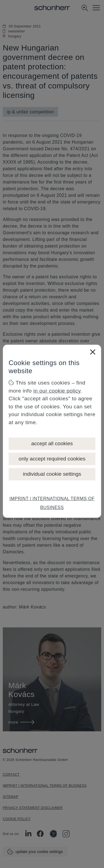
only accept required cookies (52, 459)
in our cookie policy (57, 391)
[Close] (93, 352)
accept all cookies (52, 443)
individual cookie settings (52, 474)
